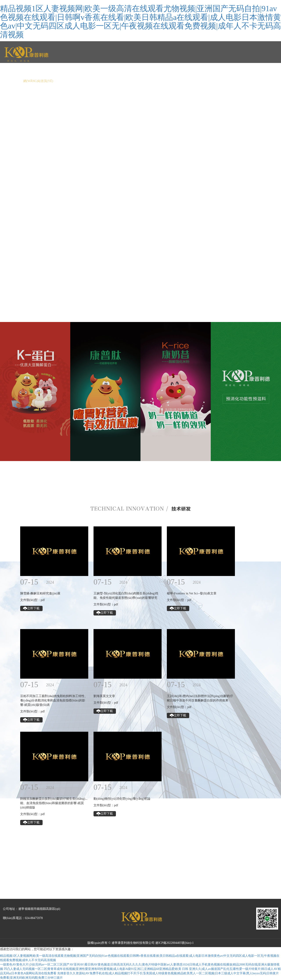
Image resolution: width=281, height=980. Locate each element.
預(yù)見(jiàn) (244, 81)
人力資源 (188, 81)
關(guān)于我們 (74, 81)
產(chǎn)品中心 (126, 81)
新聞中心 (100, 81)
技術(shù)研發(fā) (160, 81)
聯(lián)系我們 (214, 81)
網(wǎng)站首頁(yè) (38, 81)
